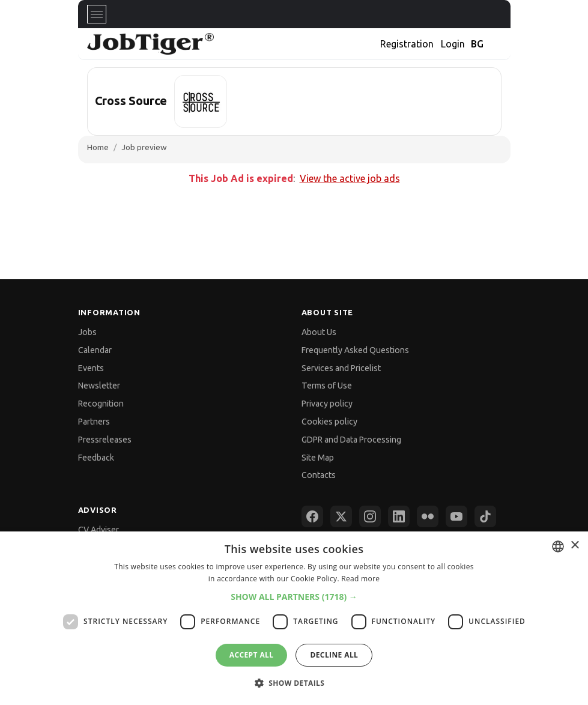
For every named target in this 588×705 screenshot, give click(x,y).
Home (98, 147)
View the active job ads (350, 178)
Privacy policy (327, 404)
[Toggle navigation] (97, 14)
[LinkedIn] (399, 516)
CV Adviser (99, 530)
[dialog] (294, 618)
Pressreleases (105, 440)
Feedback (96, 458)
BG (477, 44)
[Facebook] (312, 516)
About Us (319, 332)
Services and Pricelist (341, 368)
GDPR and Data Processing (351, 440)
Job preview (144, 147)
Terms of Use (327, 386)
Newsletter (99, 386)
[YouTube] (456, 516)
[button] (294, 597)
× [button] (574, 546)
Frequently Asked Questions (355, 350)
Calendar (95, 350)
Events (91, 368)
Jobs (87, 332)
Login (453, 44)
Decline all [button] (334, 655)
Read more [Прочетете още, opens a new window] (360, 579)
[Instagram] (370, 516)
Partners (94, 422)
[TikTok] (485, 516)
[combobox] (558, 546)
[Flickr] (428, 516)
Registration (407, 44)
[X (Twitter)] (341, 516)
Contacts (319, 475)
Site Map (318, 458)
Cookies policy (329, 422)
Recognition (101, 404)
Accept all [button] (252, 655)
